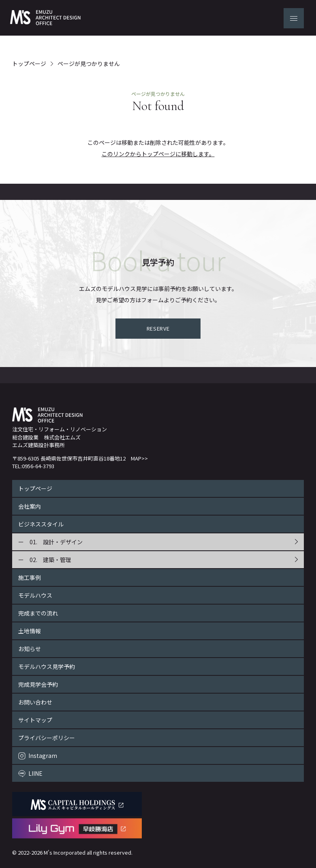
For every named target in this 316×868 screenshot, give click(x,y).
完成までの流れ (38, 613)
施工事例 (30, 577)
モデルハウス (35, 595)
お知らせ (30, 649)
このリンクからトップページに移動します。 (158, 154)
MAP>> (139, 458)
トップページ (29, 64)
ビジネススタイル (41, 524)
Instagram (43, 756)
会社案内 (30, 506)
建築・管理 (57, 560)
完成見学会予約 (38, 684)
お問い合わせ (35, 702)
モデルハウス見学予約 (47, 666)
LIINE (35, 773)
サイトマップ (35, 720)
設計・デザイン (63, 542)
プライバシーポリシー (47, 738)
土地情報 (30, 631)
